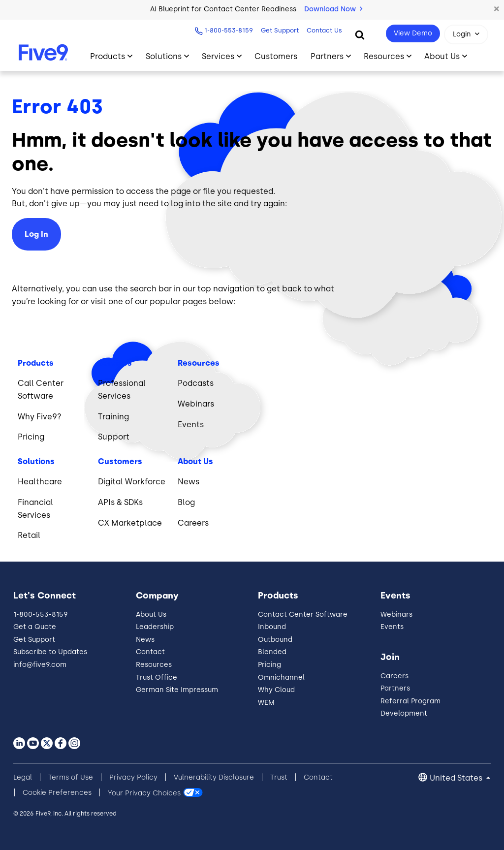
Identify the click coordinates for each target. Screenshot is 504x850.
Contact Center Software (303, 614)
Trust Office (157, 677)
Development (404, 713)
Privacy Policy (133, 777)
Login (462, 34)
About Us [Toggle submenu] (442, 56)
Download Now (333, 9)
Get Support (280, 30)
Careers (394, 676)
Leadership (155, 627)
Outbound (275, 640)
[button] (497, 9)
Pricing (269, 665)
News (145, 640)
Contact (150, 652)
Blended (272, 652)
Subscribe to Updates (50, 652)
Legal (23, 777)
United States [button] (457, 778)
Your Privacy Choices (144, 793)
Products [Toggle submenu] (108, 56)
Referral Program (410, 701)
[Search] (360, 34)
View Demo (413, 33)
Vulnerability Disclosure (214, 777)
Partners (395, 688)
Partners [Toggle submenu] (327, 56)
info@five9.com (40, 665)
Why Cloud (276, 690)
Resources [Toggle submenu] (384, 56)
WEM (266, 703)
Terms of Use (71, 777)
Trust (279, 777)
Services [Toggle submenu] (218, 56)
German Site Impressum (177, 690)
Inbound (272, 627)
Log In (36, 234)
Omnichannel (281, 677)
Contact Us (324, 30)
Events (392, 627)
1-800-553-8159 (229, 30)
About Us (151, 614)
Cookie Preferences (57, 793)
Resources (154, 665)
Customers (276, 56)
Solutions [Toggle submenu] (164, 56)
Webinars (396, 614)
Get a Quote (35, 627)
